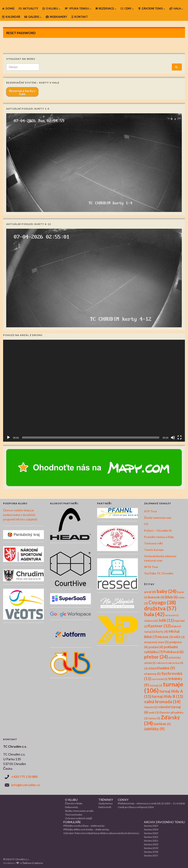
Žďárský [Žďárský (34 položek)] (162, 720)
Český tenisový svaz (158, 518)
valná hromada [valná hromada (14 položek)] (162, 702)
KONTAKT (80, 17)
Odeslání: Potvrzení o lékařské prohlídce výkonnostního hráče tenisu (101, 833)
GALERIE (33, 17)
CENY (127, 8)
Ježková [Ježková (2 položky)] (151, 621)
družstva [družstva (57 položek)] (160, 608)
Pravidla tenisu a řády (159, 537)
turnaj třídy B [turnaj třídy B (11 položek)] (167, 696)
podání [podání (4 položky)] (156, 647)
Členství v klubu (74, 803)
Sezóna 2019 (151, 848)
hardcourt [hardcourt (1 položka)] (172, 615)
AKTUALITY (28, 8)
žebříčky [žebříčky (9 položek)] (154, 729)
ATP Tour (151, 511)
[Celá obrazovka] (180, 438)
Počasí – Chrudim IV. (158, 530)
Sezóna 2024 (151, 829)
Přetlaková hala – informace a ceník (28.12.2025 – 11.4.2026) (151, 803)
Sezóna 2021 (151, 841)
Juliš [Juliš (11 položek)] (166, 620)
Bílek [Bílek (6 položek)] (171, 597)
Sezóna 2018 (151, 852)
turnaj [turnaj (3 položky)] (156, 685)
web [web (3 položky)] (154, 712)
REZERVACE (106, 8)
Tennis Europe (154, 550)
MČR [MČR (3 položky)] (179, 637)
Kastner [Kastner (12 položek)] (159, 626)
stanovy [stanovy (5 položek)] (152, 674)
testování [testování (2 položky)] (160, 679)
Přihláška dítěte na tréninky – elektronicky (86, 829)
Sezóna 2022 (151, 837)
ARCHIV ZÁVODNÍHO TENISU (164, 822)
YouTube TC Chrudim (159, 573)
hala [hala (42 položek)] (154, 614)
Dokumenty (72, 807)
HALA (176, 8)
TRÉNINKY (106, 800)
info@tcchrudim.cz (26, 785)
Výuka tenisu (105, 803)
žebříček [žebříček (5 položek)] (162, 724)
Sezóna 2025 (151, 826)
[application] (94, 391)
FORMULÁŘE (72, 822)
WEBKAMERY (56, 17)
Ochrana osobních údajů (78, 818)
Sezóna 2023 (151, 833)
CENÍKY (123, 800)
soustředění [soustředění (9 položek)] (162, 668)
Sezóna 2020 (151, 844)
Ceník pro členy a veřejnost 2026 (136, 807)
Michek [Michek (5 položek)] (165, 637)
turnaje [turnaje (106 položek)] (164, 687)
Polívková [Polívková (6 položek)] (173, 652)
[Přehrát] (8, 438)
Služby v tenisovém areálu (79, 811)
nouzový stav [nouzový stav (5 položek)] (156, 642)
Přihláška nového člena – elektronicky (84, 826)
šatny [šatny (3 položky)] (154, 718)
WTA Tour (151, 567)
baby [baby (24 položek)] (166, 591)
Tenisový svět (154, 543)
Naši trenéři (105, 807)
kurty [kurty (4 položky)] (162, 631)
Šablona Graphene (33, 863)
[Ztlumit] (173, 438)
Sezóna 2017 (151, 855)
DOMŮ (8, 8)
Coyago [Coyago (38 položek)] (162, 602)
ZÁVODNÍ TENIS (152, 8)
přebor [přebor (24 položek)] (156, 657)
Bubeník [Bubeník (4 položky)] (156, 597)
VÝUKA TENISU (78, 8)
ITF (146, 524)
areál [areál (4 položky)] (150, 592)
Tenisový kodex (74, 815)
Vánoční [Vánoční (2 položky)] (151, 707)
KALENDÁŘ (11, 17)
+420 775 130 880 (24, 777)
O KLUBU (51, 8)
